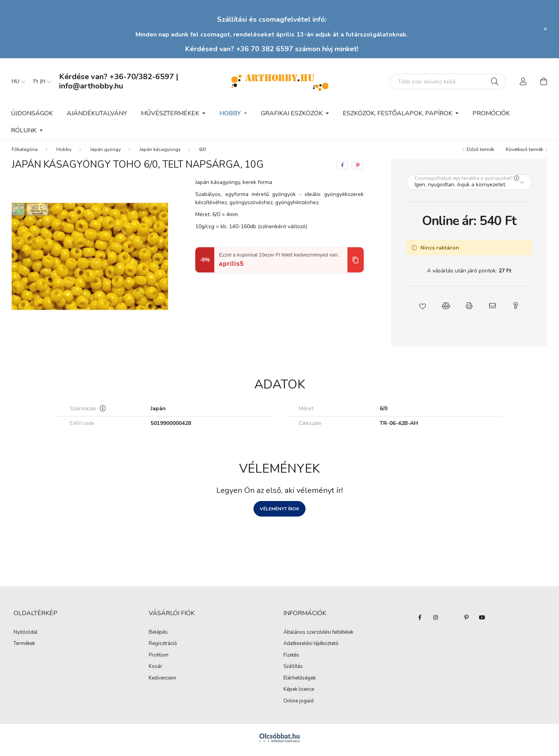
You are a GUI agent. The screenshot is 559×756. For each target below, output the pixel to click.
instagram (436, 622)
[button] (422, 310)
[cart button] (543, 81)
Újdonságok (32, 113)
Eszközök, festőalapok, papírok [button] (398, 113)
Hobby (64, 154)
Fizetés (291, 660)
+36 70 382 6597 (265, 49)
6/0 (202, 154)
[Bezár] (545, 29)
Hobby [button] (231, 113)
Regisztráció (163, 648)
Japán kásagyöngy (160, 154)
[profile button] (523, 81)
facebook (420, 622)
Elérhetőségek (299, 683)
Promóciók (491, 113)
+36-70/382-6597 (142, 77)
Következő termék (524, 154)
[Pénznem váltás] (40, 81)
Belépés (158, 637)
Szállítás (293, 671)
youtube (482, 622)
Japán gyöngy (105, 154)
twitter (451, 622)
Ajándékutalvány (97, 113)
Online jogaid (299, 706)
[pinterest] (358, 170)
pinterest (467, 622)
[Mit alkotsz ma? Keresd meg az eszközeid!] (448, 81)
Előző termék (480, 154)
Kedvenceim (162, 683)
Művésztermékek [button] (171, 113)
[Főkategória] (25, 154)
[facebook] (342, 170)
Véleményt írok (279, 513)
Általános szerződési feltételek (318, 637)
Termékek (24, 648)
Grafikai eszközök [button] (293, 113)
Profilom (159, 660)
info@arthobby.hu (91, 86)
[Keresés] (495, 81)
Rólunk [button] (24, 130)
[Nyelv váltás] (17, 81)
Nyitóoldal (26, 637)
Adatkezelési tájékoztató (311, 648)
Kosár (155, 671)
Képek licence (299, 694)
